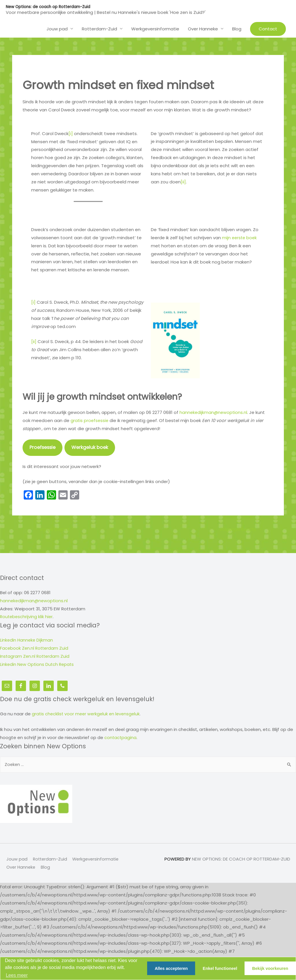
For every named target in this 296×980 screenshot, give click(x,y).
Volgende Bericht (239, 529)
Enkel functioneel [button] (220, 968)
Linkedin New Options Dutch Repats (38, 665)
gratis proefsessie (90, 420)
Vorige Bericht (53, 529)
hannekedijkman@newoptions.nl (214, 412)
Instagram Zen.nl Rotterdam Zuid (36, 656)
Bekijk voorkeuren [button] (270, 968)
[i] (71, 133)
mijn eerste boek (240, 237)
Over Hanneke (21, 868)
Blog (46, 868)
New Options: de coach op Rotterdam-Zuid (49, 7)
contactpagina (121, 737)
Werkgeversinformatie (97, 860)
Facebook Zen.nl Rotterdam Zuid (35, 648)
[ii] (183, 182)
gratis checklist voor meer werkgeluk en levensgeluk (87, 714)
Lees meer (17, 975)
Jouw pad (16, 860)
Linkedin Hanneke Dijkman (27, 640)
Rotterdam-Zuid (50, 860)
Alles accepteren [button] (171, 968)
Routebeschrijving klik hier (27, 617)
